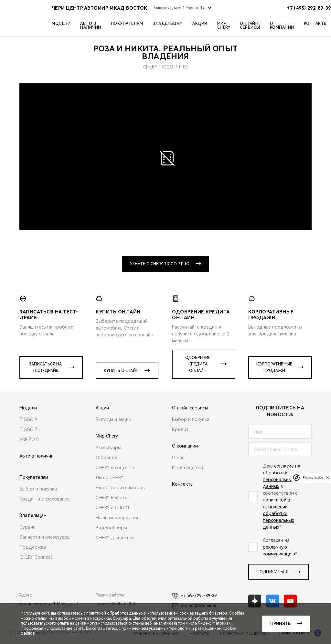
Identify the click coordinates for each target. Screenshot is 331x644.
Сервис (27, 527)
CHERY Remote (112, 498)
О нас (178, 458)
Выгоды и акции (113, 419)
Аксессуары (108, 448)
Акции (200, 24)
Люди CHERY (110, 478)
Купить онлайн (121, 371)
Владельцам (168, 24)
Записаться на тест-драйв (45, 367)
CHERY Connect (36, 557)
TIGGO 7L (30, 429)
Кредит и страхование (45, 499)
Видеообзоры (111, 528)
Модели (61, 24)
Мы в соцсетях (188, 468)
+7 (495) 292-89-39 (194, 596)
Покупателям (127, 24)
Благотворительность (120, 488)
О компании (282, 26)
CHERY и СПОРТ (113, 508)
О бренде (107, 458)
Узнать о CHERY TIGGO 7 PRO (160, 264)
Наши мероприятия (117, 518)
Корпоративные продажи (274, 367)
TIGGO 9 (28, 419)
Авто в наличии (91, 26)
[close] (328, 477)
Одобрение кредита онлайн (198, 364)
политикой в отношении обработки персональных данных (278, 513)
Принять (280, 624)
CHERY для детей (115, 538)
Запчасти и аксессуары (45, 537)
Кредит (180, 429)
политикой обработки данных (115, 613)
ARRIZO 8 (29, 439)
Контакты (316, 24)
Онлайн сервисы (250, 26)
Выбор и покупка (38, 489)
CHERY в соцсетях (115, 468)
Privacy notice (313, 477)
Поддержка (33, 547)
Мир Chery (224, 26)
